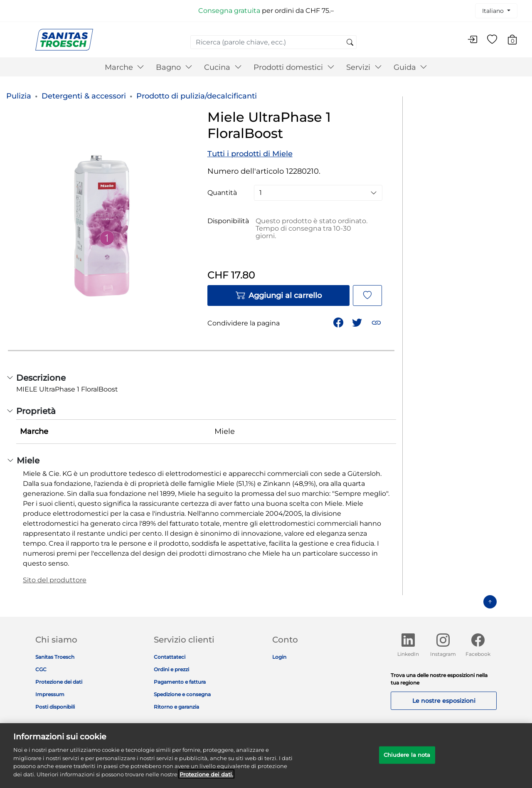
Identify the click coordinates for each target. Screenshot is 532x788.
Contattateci (170, 657)
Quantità (222, 193)
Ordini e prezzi (171, 669)
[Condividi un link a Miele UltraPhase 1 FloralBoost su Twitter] (358, 322)
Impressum (50, 694)
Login (279, 657)
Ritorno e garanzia (176, 707)
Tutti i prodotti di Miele (250, 154)
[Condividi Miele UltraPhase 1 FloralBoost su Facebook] (339, 322)
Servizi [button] (364, 67)
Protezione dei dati (59, 682)
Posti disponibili (55, 707)
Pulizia (19, 96)
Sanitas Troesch (55, 657)
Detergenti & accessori (84, 96)
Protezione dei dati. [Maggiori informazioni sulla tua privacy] (206, 779)
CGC (41, 669)
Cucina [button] (223, 67)
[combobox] (273, 42)
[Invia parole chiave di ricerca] (350, 43)
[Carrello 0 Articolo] (516, 41)
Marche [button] (125, 67)
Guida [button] (411, 67)
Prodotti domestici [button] (294, 67)
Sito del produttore (55, 580)
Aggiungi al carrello (278, 295)
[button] (377, 322)
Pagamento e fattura (180, 682)
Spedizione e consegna (182, 694)
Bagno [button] (174, 67)
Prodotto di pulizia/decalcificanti (197, 96)
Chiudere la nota (407, 759)
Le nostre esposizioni (444, 701)
